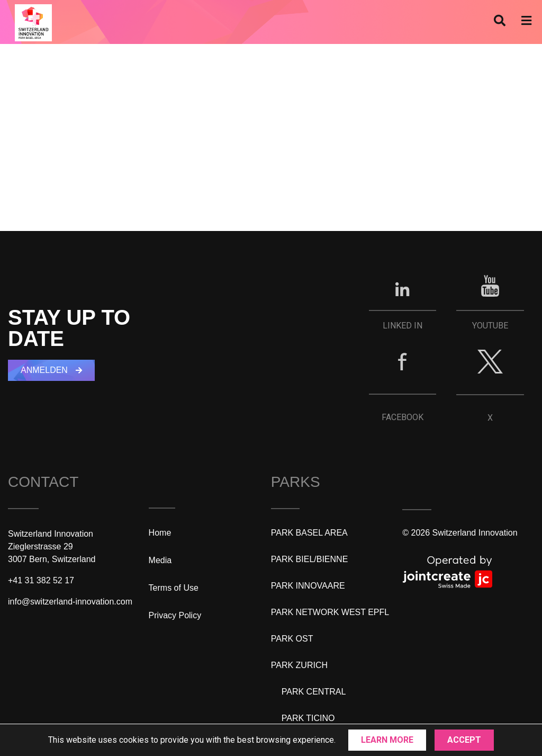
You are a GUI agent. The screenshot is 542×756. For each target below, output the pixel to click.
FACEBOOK (403, 417)
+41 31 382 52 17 (41, 580)
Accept (464, 740)
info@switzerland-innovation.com (70, 602)
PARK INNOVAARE (308, 586)
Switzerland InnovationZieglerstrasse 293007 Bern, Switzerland (52, 546)
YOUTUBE (490, 326)
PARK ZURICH (299, 665)
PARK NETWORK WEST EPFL (330, 612)
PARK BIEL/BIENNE (310, 559)
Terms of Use (174, 588)
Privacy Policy (175, 615)
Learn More (387, 740)
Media (160, 560)
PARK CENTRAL (314, 692)
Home (160, 533)
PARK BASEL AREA (309, 533)
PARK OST (292, 639)
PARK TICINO (308, 718)
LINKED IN (403, 326)
